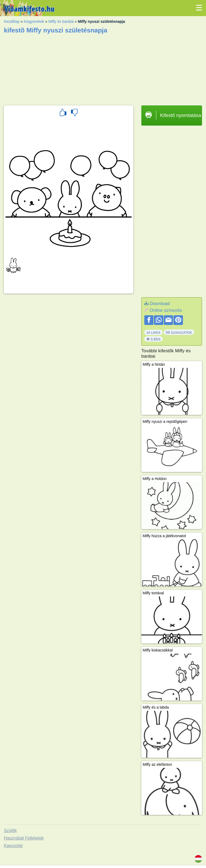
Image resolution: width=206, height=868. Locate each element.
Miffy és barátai (61, 21)
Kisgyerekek (34, 21)
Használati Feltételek (24, 838)
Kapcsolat (13, 846)
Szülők (10, 831)
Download (160, 304)
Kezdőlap (12, 21)
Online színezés (166, 310)
